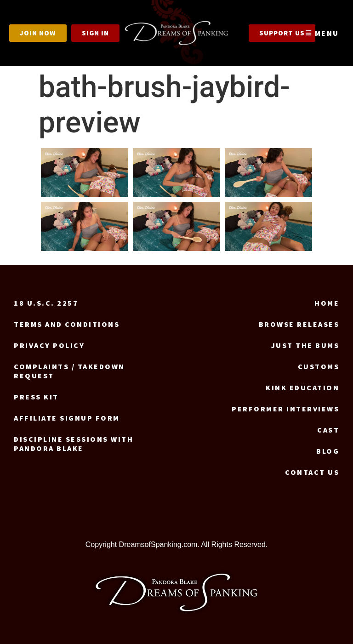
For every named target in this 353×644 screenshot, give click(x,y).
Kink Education (302, 388)
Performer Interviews (285, 409)
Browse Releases (299, 324)
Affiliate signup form (67, 418)
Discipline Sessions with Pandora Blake (74, 444)
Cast (328, 430)
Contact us (312, 472)
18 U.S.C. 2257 (46, 303)
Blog (328, 451)
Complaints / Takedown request (69, 371)
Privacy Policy (49, 345)
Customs (319, 366)
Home (327, 303)
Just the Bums (305, 345)
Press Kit (36, 397)
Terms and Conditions (67, 324)
